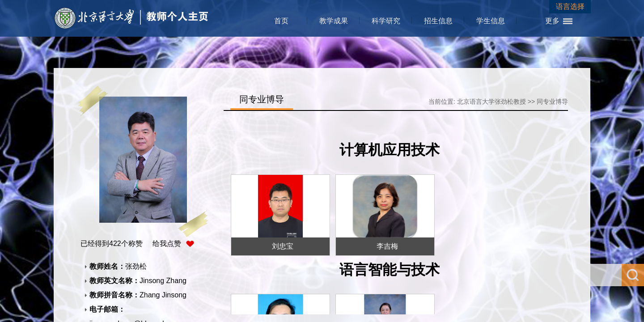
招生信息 (438, 21)
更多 (552, 21)
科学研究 (386, 21)
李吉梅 (387, 246)
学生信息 (491, 21)
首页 (281, 21)
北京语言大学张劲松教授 (491, 102)
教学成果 (334, 21)
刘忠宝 (283, 246)
